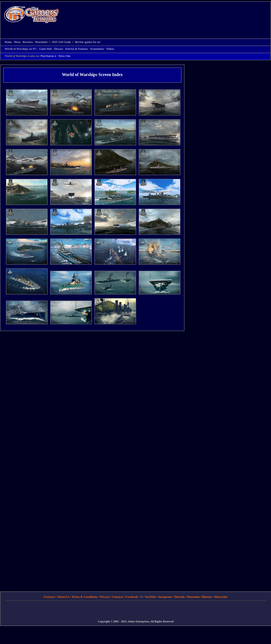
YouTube (151, 597)
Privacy (105, 597)
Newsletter (41, 42)
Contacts (118, 597)
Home (31, 14)
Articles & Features (76, 49)
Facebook (132, 597)
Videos (110, 49)
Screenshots (97, 49)
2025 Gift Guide (61, 42)
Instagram (165, 597)
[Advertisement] (85, 20)
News (17, 42)
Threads (179, 597)
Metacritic (221, 597)
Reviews (28, 42)
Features (49, 597)
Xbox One (64, 56)
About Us (63, 597)
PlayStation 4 (48, 56)
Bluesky (207, 597)
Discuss (58, 49)
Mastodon (193, 597)
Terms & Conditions (85, 597)
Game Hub (45, 49)
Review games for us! (88, 42)
